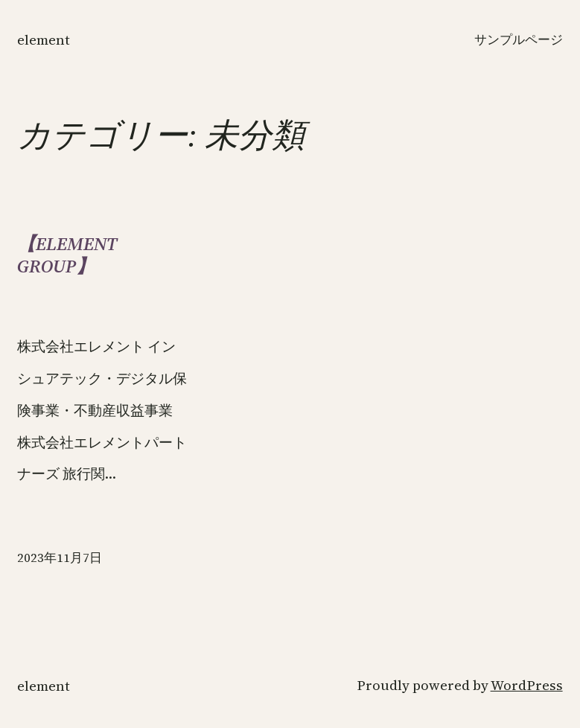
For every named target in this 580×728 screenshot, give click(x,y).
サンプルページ (519, 40)
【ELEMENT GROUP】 (67, 255)
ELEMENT (44, 40)
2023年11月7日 (60, 558)
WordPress (527, 685)
